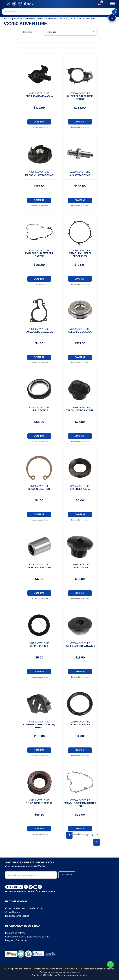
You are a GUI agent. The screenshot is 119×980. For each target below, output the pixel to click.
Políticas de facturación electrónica (98, 969)
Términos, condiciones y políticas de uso (43, 969)
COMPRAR (39, 122)
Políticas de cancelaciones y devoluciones (60, 972)
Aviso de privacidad (13, 969)
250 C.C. (63, 19)
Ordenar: (27, 32)
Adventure (51, 19)
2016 (73, 19)
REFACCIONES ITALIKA (34, 19)
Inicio (6, 19)
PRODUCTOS (17, 19)
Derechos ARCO (72, 969)
